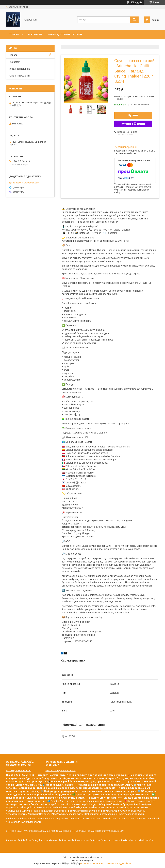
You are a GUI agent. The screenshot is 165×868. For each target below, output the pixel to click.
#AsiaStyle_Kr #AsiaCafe (19, 771)
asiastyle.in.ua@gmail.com (26, 183)
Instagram (35, 34)
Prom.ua (98, 857)
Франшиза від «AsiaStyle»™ (60, 771)
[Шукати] (134, 20)
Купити (133, 115)
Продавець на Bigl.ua (82, 860)
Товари (14, 34)
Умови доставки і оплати (65, 34)
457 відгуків (136, 2)
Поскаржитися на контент (92, 863)
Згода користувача (20, 69)
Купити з (133, 124)
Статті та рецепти (20, 76)
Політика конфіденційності (119, 863)
